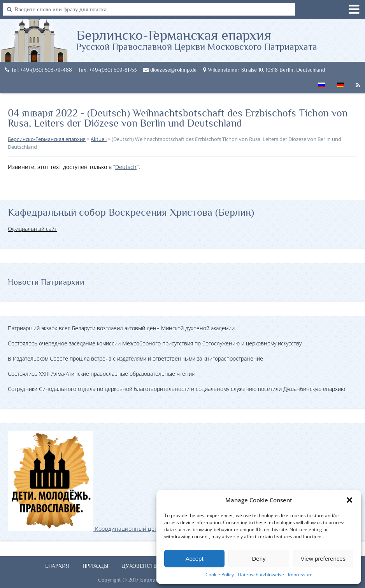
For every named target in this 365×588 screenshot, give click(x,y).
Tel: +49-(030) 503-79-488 (39, 70)
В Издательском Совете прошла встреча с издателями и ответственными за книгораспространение (135, 358)
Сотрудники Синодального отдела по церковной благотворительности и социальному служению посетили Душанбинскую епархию (176, 389)
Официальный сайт (32, 229)
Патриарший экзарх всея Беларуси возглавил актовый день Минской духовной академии (121, 328)
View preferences (323, 559)
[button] (349, 500)
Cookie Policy (220, 575)
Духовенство (141, 566)
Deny (259, 559)
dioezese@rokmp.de (170, 70)
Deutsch (126, 167)
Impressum (300, 575)
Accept (195, 559)
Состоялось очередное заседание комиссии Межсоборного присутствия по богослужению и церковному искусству (155, 343)
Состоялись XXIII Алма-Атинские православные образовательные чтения (101, 374)
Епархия (57, 566)
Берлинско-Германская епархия (197, 39)
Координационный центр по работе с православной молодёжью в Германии (155, 529)
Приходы (96, 566)
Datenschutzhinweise (261, 575)
